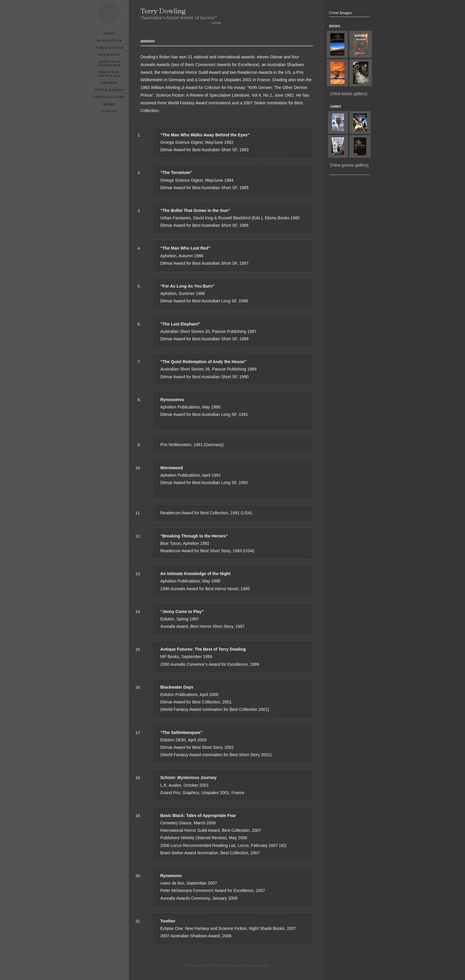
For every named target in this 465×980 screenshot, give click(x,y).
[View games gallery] (349, 165)
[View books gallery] (349, 94)
